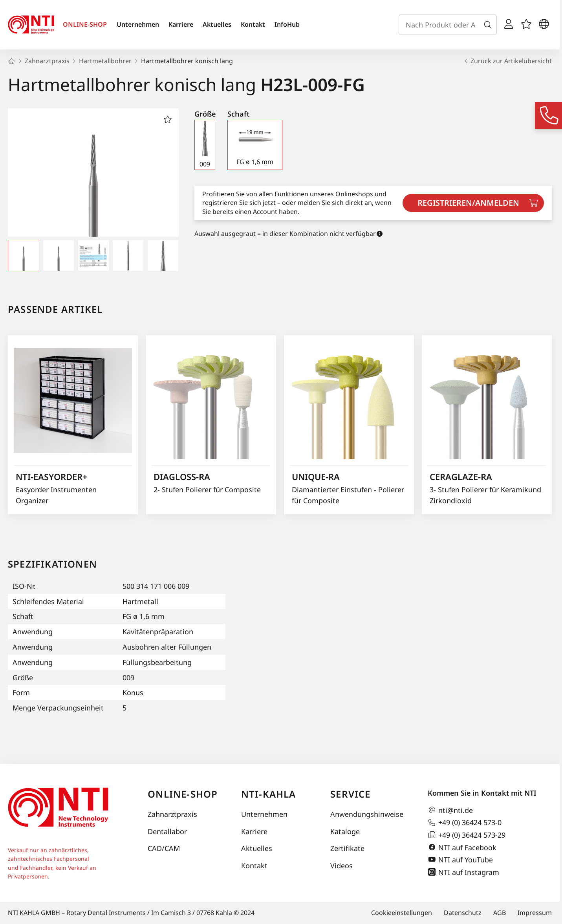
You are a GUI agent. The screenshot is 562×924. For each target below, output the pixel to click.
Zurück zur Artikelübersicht (507, 61)
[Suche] (489, 25)
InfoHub (287, 24)
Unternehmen (138, 24)
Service (350, 794)
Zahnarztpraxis (172, 814)
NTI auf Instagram (463, 872)
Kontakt (253, 24)
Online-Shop (183, 794)
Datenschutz (463, 913)
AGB (500, 913)
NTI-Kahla (269, 794)
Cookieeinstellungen (402, 913)
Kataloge (345, 831)
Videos (341, 866)
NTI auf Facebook (462, 847)
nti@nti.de (450, 810)
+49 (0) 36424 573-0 (465, 823)
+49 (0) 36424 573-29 (467, 835)
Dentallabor (167, 831)
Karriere (181, 24)
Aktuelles (217, 24)
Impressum (535, 913)
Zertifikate (347, 848)
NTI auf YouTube (460, 860)
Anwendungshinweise (367, 814)
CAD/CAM (164, 848)
